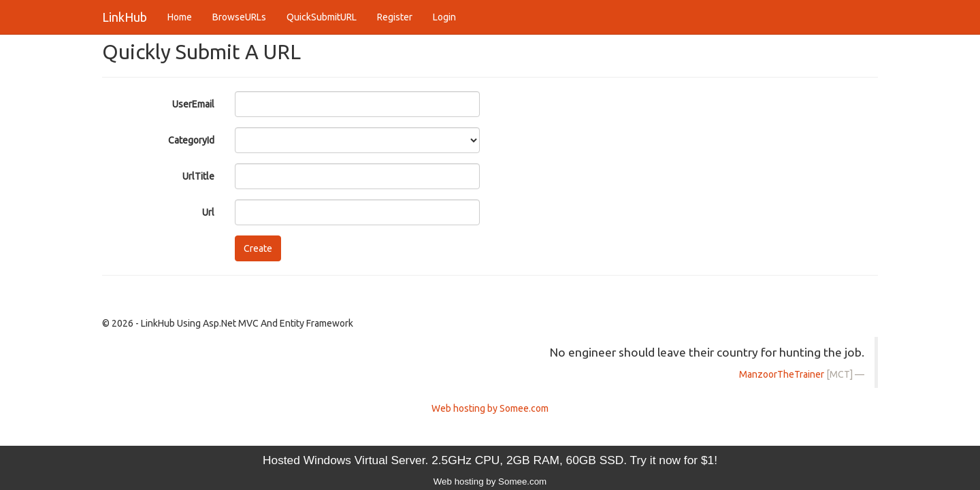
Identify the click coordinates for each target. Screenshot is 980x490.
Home (180, 17)
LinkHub (125, 17)
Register (395, 17)
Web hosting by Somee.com (490, 408)
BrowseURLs (239, 17)
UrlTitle (198, 176)
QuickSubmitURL (322, 17)
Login (444, 17)
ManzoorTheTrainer (782, 374)
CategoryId (191, 140)
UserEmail (193, 104)
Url (208, 212)
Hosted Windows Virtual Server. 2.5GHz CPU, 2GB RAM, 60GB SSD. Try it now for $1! (490, 460)
